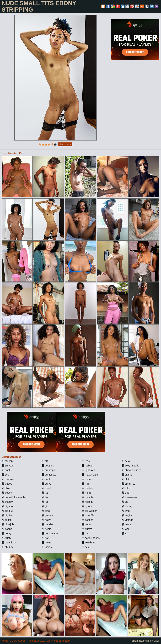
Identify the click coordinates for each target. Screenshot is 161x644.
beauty (7, 502)
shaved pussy (131, 470)
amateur (8, 466)
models (88, 488)
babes (7, 484)
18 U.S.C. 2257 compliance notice (53, 641)
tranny (127, 506)
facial (46, 488)
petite (87, 524)
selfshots (88, 543)
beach (7, 493)
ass (5, 475)
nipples (87, 502)
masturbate (90, 475)
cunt (46, 479)
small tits (128, 484)
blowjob (8, 524)
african (7, 461)
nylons (87, 506)
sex (85, 547)
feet (45, 497)
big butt (8, 511)
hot (45, 538)
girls (46, 511)
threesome (129, 497)
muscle (87, 497)
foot (45, 502)
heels (46, 529)
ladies (47, 547)
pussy (87, 529)
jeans (46, 543)
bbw (6, 488)
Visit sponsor (65, 144)
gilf (45, 506)
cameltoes (9, 543)
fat (45, 493)
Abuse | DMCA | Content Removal (19, 641)
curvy (46, 484)
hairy (46, 520)
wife (126, 529)
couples (48, 466)
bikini (6, 520)
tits (125, 502)
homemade (50, 533)
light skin (88, 470)
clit (45, 461)
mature (87, 479)
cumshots (49, 475)
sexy (126, 461)
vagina (127, 515)
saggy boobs (91, 538)
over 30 (88, 515)
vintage (127, 520)
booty (6, 533)
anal (6, 470)
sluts (126, 479)
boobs (7, 529)
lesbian (87, 466)
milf (85, 484)
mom (86, 493)
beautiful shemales (14, 497)
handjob (48, 524)
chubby (7, 547)
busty (6, 538)
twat (126, 511)
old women (90, 511)
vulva (126, 524)
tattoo (126, 488)
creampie (49, 470)
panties (88, 520)
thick (126, 493)
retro (86, 533)
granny (47, 515)
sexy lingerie (130, 466)
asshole (8, 479)
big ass (7, 506)
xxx (125, 533)
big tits (7, 515)
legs (86, 461)
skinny (127, 475)
